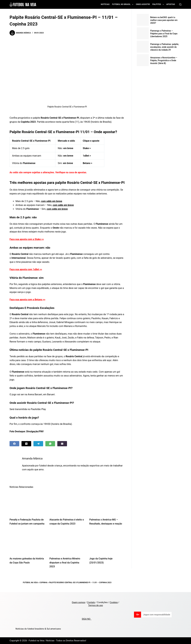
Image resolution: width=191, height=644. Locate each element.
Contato (91, 602)
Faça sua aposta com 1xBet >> (26, 269)
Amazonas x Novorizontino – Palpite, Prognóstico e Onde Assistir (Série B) (164, 60)
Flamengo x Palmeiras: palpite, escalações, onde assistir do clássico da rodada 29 (165, 47)
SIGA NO (87, 619)
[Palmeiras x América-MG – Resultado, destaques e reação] (107, 503)
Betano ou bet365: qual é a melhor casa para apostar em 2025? (164, 20)
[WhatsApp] (50, 444)
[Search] (180, 4)
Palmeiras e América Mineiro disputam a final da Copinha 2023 (65, 563)
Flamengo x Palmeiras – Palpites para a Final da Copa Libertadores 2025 (164, 34)
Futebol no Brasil (123, 4)
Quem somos (78, 602)
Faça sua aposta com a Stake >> (27, 239)
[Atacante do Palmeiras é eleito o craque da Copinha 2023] (67, 503)
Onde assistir (143, 4)
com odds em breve (52, 201)
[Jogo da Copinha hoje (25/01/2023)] (107, 542)
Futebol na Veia (30, 583)
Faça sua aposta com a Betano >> (27, 300)
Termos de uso (95, 605)
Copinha (43, 583)
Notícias (105, 4)
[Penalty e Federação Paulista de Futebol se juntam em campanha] (27, 503)
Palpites (159, 4)
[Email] (62, 444)
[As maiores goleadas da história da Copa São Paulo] (27, 542)
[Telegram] (38, 444)
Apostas (171, 4)
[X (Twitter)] (26, 444)
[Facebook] (14, 444)
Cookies (114, 602)
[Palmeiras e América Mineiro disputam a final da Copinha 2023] (67, 542)
